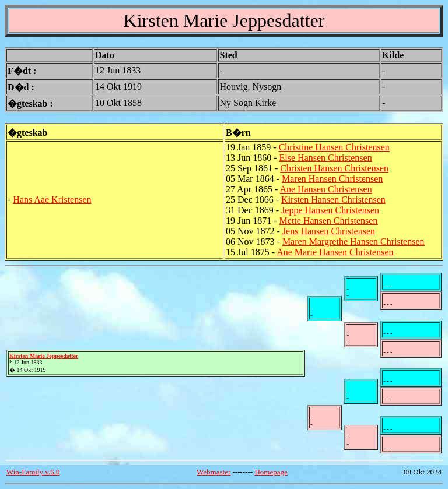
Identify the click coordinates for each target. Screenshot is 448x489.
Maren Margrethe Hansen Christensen (353, 242)
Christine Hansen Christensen (334, 147)
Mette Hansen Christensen (329, 221)
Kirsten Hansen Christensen (333, 200)
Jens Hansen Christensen (329, 231)
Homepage (271, 472)
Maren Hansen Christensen (332, 179)
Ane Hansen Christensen (325, 189)
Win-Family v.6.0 (33, 472)
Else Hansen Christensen (326, 158)
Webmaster (213, 472)
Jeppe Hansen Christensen (330, 210)
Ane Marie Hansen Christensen (335, 252)
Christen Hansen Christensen (334, 168)
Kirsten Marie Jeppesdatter (44, 356)
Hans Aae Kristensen (52, 200)
